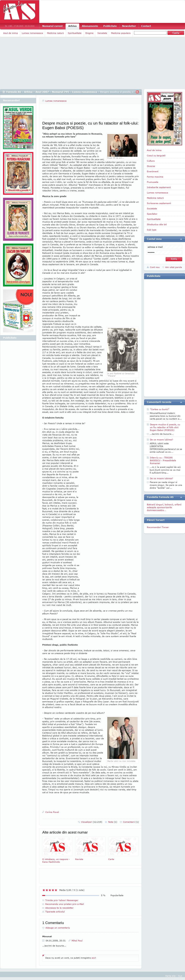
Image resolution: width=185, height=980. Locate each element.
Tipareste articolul (55, 912)
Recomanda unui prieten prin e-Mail (65, 904)
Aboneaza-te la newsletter (59, 908)
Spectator (152, 214)
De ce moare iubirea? (161, 440)
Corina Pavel (52, 812)
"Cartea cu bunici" (160, 409)
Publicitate (110, 26)
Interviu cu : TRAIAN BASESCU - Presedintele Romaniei (163, 460)
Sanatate (102, 33)
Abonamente (90, 26)
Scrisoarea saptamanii (159, 203)
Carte (123, 849)
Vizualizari (92, 822)
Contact (146, 26)
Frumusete (153, 182)
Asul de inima (11, 33)
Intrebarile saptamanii (159, 187)
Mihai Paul (77, 941)
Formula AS (14, 92)
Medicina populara (121, 33)
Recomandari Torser (158, 527)
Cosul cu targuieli (156, 155)
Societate (152, 208)
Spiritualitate (75, 33)
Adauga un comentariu (58, 928)
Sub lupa (152, 230)
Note (113, 822)
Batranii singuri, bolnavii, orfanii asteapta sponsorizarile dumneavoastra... (164, 507)
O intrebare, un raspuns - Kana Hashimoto (57, 850)
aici (93, 958)
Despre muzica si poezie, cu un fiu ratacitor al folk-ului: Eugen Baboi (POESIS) (165, 427)
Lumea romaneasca (32, 33)
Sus (180, 976)
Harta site (170, 976)
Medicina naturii (55, 33)
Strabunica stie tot (157, 224)
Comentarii (131, 822)
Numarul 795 (60, 92)
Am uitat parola (174, 267)
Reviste (90, 849)
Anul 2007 (42, 92)
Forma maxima (155, 177)
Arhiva (72, 26)
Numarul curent (52, 26)
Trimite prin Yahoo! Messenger (62, 900)
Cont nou (155, 267)
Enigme (89, 33)
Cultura (151, 161)
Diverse (151, 166)
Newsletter (129, 26)
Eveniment (153, 171)
